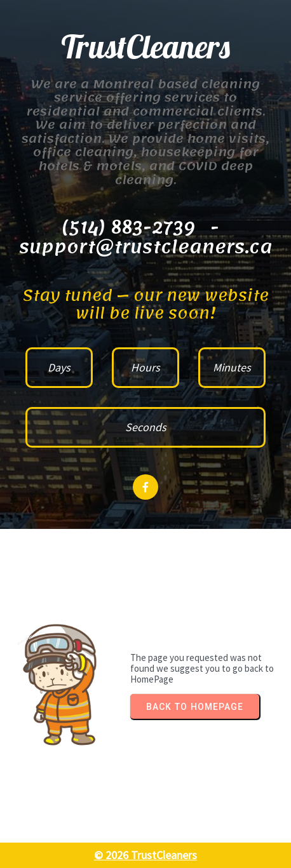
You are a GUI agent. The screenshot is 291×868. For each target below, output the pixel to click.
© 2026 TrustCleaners (145, 855)
